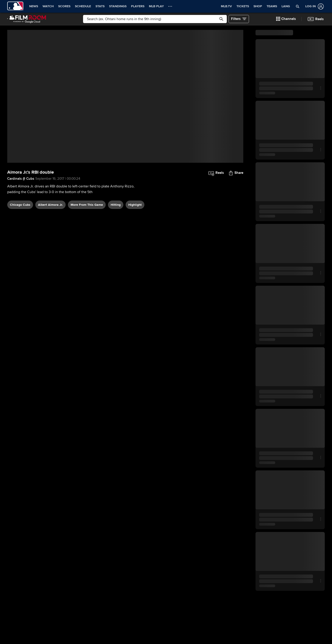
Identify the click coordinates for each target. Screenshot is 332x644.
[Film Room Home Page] (27, 19)
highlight (135, 205)
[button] (298, 6)
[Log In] (314, 6)
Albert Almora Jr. (50, 205)
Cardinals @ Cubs (21, 179)
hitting (116, 205)
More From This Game (87, 205)
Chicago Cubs (20, 205)
